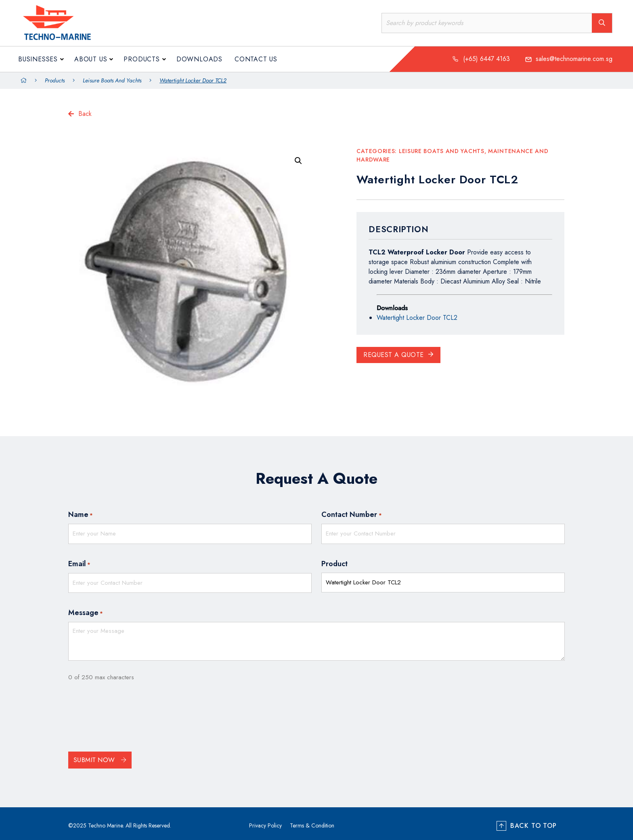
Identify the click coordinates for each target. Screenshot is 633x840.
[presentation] (130, 715)
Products (141, 59)
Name (81, 515)
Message (86, 609)
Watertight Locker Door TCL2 (417, 318)
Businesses (38, 59)
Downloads (199, 59)
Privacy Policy (265, 821)
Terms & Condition (312, 821)
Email (79, 562)
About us (91, 59)
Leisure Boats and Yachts (112, 80)
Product (334, 562)
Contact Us (256, 59)
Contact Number (351, 515)
